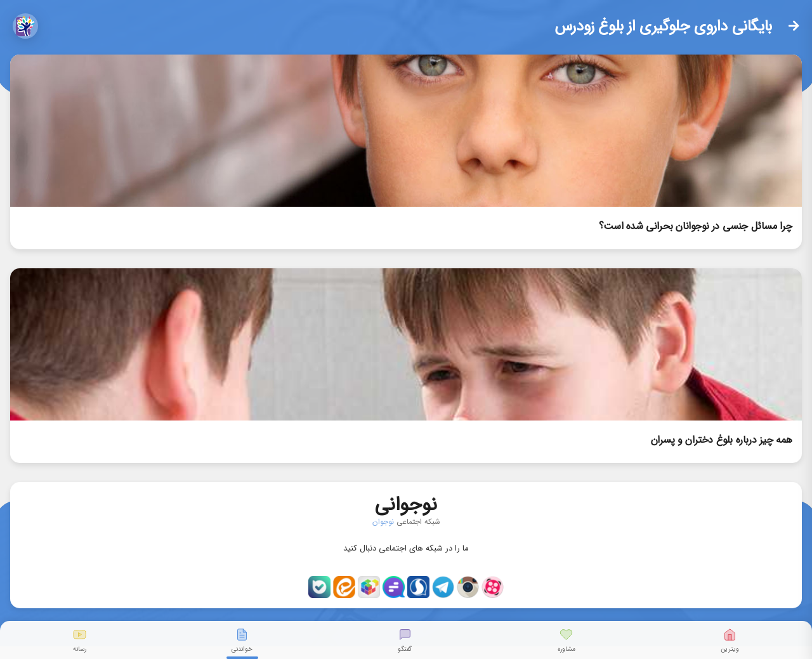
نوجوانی (406, 502)
